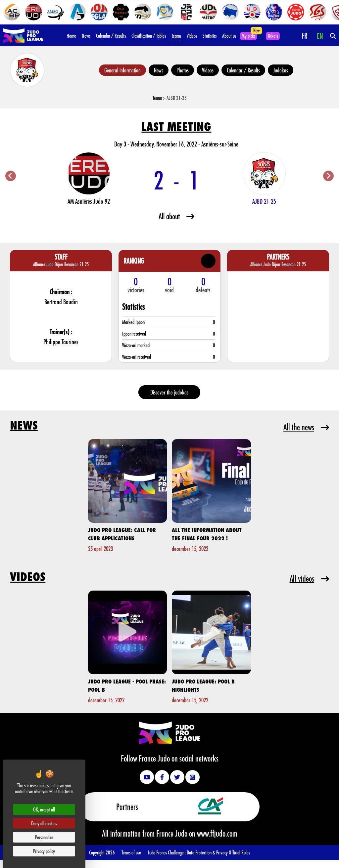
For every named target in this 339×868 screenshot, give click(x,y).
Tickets (273, 36)
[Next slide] (328, 176)
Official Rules (239, 852)
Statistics (210, 36)
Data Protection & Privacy (208, 852)
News (86, 36)
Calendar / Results (111, 36)
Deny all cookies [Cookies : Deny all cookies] (44, 823)
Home (71, 36)
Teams (176, 36)
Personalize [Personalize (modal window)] (44, 837)
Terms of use (131, 852)
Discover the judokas (169, 392)
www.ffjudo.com (217, 833)
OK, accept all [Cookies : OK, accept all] (44, 809)
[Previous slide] (11, 176)
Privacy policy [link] (44, 851)
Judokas (281, 70)
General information (122, 70)
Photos (183, 70)
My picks (248, 36)
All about (176, 216)
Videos (192, 36)
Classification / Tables (149, 36)
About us (229, 36)
